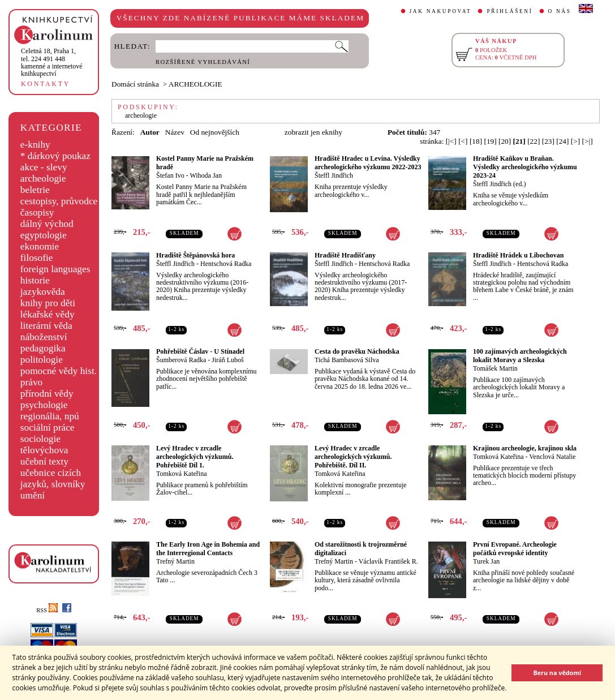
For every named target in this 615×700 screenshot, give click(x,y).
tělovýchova (44, 450)
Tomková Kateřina (181, 474)
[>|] (588, 141)
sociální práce (48, 428)
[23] (548, 141)
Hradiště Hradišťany (345, 255)
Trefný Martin (175, 561)
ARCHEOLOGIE (195, 84)
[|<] (451, 141)
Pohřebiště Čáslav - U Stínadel (200, 351)
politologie (42, 360)
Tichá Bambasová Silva (347, 360)
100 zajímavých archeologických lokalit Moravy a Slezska (520, 356)
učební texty (44, 461)
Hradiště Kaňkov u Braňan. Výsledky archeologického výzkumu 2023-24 (525, 167)
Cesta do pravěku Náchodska (357, 351)
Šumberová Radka (181, 360)
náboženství (44, 337)
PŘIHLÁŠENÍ (509, 11)
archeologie (43, 179)
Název (175, 132)
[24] (562, 141)
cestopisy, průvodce (59, 201)
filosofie (37, 258)
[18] (476, 141)
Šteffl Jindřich (334, 175)
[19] (490, 141)
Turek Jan (486, 561)
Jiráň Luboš (227, 360)
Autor (150, 132)
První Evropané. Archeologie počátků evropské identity (515, 549)
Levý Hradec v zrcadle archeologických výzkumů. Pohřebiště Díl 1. (195, 457)
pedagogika (43, 348)
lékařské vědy (48, 314)
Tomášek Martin (495, 368)
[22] (534, 141)
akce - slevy (44, 167)
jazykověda (43, 292)
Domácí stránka (135, 84)
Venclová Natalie (552, 457)
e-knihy (35, 145)
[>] (575, 141)
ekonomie (40, 246)
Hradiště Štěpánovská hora (195, 255)
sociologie (40, 439)
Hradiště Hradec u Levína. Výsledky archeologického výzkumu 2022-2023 (368, 163)
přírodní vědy (47, 394)
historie (35, 280)
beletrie (35, 190)
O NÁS (560, 11)
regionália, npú (50, 416)
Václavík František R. (388, 561)
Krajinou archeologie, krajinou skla (525, 448)
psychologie (44, 405)
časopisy (37, 212)
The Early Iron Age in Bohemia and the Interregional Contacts (208, 549)
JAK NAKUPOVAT (441, 11)
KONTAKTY (46, 84)
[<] (463, 141)
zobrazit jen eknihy (313, 132)
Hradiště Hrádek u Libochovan (518, 255)
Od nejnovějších (215, 132)
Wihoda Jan (206, 175)
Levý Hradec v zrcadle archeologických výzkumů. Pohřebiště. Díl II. (353, 457)
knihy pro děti (48, 303)
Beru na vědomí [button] (557, 673)
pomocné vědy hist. (59, 371)
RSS (47, 610)
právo (31, 382)
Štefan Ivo (170, 175)
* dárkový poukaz (55, 156)
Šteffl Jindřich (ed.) (499, 184)
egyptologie (44, 235)
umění (33, 495)
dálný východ (47, 224)
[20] (505, 141)
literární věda (46, 326)
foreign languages (55, 269)
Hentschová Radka (226, 264)
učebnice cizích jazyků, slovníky (53, 478)
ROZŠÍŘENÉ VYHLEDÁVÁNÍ (203, 62)
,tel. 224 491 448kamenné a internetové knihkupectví (52, 62)
